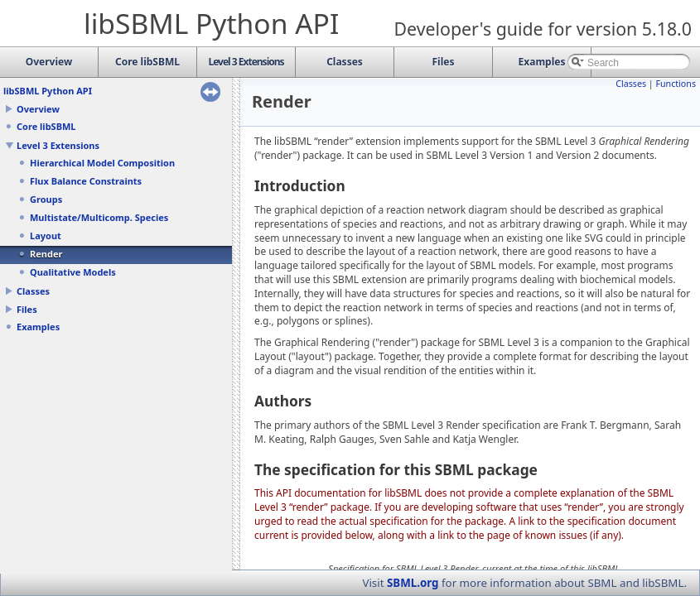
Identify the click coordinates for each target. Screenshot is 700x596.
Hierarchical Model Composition (102, 163)
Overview (38, 109)
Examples (38, 327)
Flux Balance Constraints (86, 181)
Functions (676, 84)
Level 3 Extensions (58, 145)
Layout (46, 236)
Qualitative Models (73, 272)
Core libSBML (46, 126)
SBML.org (413, 583)
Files (27, 309)
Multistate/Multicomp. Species (99, 217)
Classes (33, 291)
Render (46, 254)
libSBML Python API (48, 91)
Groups (46, 199)
